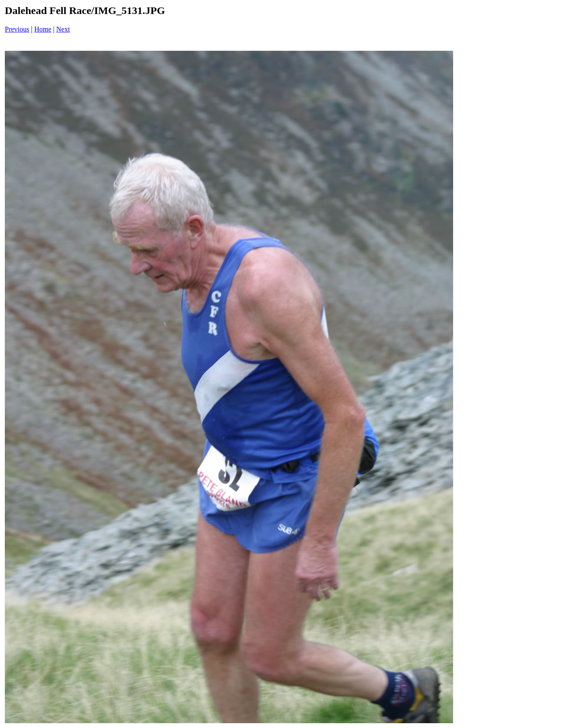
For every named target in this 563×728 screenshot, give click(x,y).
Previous (17, 29)
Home (43, 29)
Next (63, 29)
